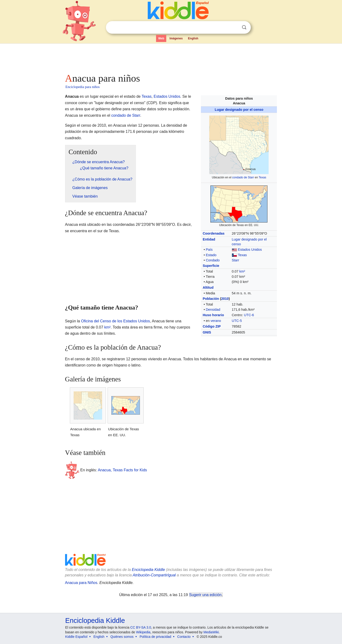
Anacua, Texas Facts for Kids (122, 470)
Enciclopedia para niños (83, 87)
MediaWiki (211, 632)
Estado (211, 255)
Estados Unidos (250, 250)
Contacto (184, 637)
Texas (262, 177)
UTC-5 (237, 321)
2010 (225, 299)
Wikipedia (143, 632)
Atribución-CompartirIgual (154, 575)
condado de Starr (243, 177)
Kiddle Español (76, 637)
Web (161, 38)
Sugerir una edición (205, 595)
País (209, 250)
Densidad (213, 310)
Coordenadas (214, 233)
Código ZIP (212, 326)
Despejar (234, 28)
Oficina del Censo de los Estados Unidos (115, 321)
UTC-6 (249, 315)
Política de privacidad (155, 637)
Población (211, 299)
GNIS (207, 332)
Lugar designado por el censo (239, 110)
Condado (213, 260)
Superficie (211, 266)
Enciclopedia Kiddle (148, 570)
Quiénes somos (122, 637)
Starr (235, 260)
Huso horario (213, 315)
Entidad (209, 239)
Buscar (244, 27)
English (193, 38)
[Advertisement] (171, 57)
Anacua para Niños (81, 583)
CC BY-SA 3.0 (141, 627)
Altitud (208, 287)
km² (242, 271)
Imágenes (176, 38)
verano (216, 321)
